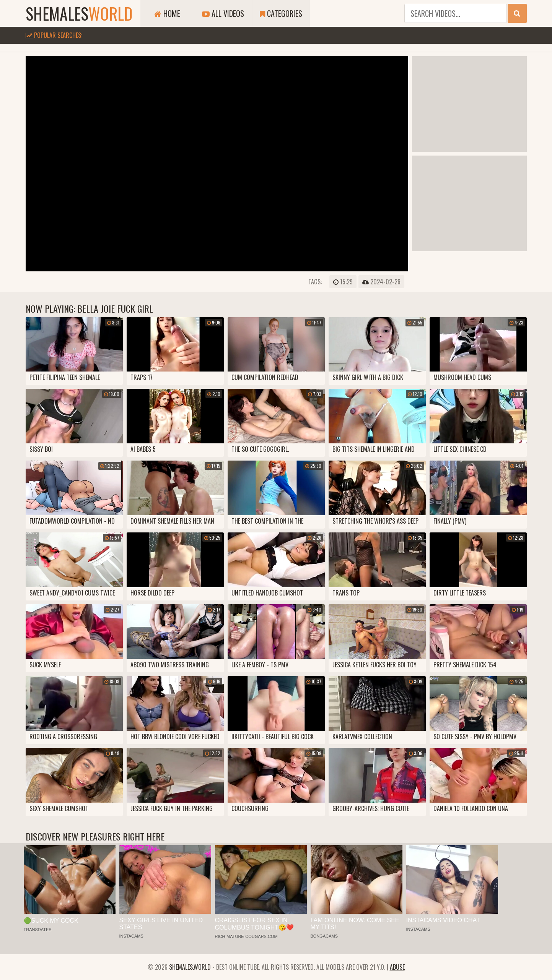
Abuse (397, 967)
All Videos (223, 13)
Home (167, 13)
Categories (281, 13)
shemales (79, 13)
